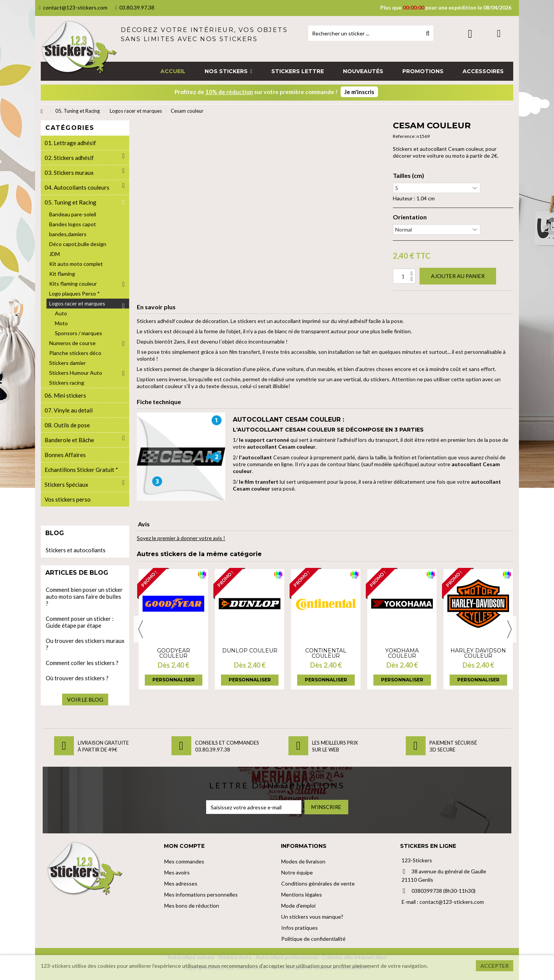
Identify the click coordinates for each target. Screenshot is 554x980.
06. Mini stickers (65, 395)
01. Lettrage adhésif (70, 143)
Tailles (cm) (408, 176)
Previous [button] (141, 629)
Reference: (404, 136)
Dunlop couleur (250, 651)
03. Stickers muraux (69, 173)
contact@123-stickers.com (73, 7)
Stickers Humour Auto (76, 373)
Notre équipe (297, 872)
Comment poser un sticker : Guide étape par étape (80, 622)
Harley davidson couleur (478, 653)
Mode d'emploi (298, 906)
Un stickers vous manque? (312, 917)
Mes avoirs (177, 872)
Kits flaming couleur (73, 284)
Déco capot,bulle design (78, 244)
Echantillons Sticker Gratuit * (81, 470)
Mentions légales (302, 894)
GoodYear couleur (174, 653)
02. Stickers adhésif (69, 158)
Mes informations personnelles (201, 894)
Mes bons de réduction (192, 906)
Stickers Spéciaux (66, 484)
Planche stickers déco (75, 353)
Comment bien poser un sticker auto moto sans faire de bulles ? (84, 596)
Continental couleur (326, 653)
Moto (61, 323)
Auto (61, 313)
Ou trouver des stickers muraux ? (85, 644)
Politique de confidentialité (313, 939)
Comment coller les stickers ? (82, 663)
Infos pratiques (299, 928)
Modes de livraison (303, 861)
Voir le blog (85, 699)
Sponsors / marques (78, 333)
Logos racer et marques (77, 303)
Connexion (470, 34)
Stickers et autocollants (76, 550)
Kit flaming (62, 274)
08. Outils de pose (67, 425)
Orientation (410, 217)
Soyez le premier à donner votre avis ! (181, 538)
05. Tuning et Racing (70, 202)
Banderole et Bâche (69, 440)
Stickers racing (67, 383)
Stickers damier (67, 363)
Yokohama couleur (402, 653)
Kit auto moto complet (76, 264)
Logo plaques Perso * (74, 293)
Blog (55, 533)
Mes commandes (184, 861)
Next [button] (509, 629)
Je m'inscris (359, 92)
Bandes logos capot (73, 224)
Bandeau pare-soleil (73, 214)
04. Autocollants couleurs (77, 187)
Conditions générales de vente (318, 883)
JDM (54, 254)
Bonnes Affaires (65, 455)
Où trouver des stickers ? (77, 678)
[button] (228, 71)
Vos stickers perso (68, 499)
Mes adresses (181, 883)
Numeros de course (72, 343)
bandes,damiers (68, 234)
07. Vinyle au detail (69, 410)
